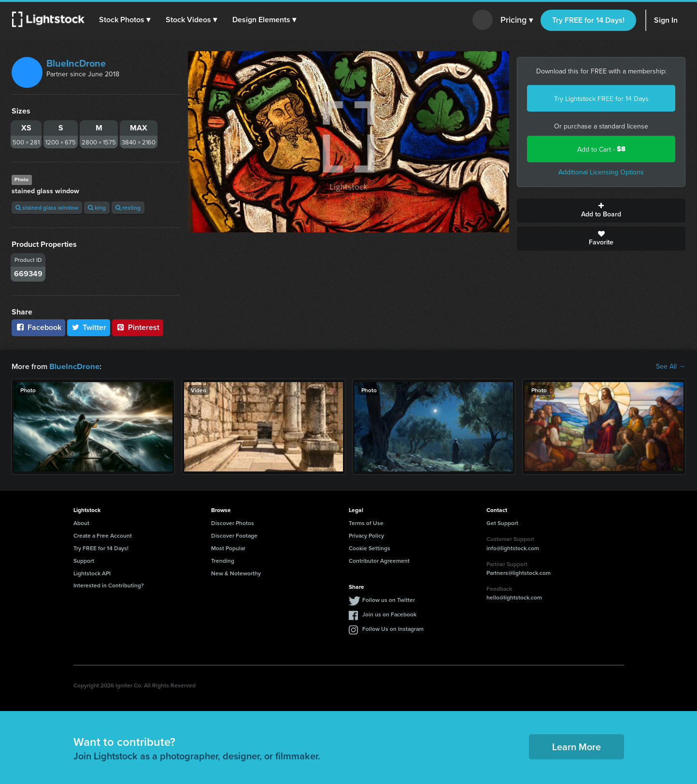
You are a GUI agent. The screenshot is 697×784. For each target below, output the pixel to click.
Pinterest (138, 327)
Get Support (502, 522)
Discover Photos (233, 522)
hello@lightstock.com (514, 597)
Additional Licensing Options (601, 172)
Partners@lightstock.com (519, 572)
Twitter (89, 327)
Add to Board (601, 211)
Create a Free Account (103, 535)
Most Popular (228, 548)
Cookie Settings (370, 548)
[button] (125, 20)
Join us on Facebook (389, 614)
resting (128, 207)
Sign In (666, 20)
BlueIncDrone (76, 63)
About (81, 522)
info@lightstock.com (513, 548)
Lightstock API (92, 573)
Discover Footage (234, 535)
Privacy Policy (366, 535)
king (97, 207)
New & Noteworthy (236, 573)
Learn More (576, 746)
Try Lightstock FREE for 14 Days (601, 99)
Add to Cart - (601, 149)
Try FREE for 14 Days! (588, 20)
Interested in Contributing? (109, 585)
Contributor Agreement (379, 560)
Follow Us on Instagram (393, 628)
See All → (671, 366)
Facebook (38, 327)
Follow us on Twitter (389, 599)
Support (84, 560)
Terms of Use (366, 522)
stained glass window (47, 207)
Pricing (517, 20)
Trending (223, 560)
